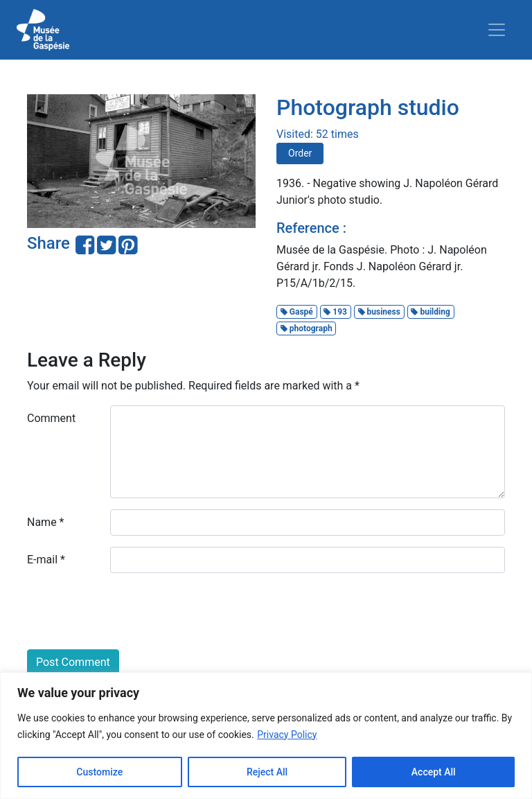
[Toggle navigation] (497, 30)
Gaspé (297, 312)
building (430, 312)
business (379, 312)
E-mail (46, 560)
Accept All (434, 772)
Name (46, 522)
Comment (51, 418)
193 (335, 312)
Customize (99, 772)
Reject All (267, 772)
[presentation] (132, 611)
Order (300, 153)
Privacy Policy (287, 735)
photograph (307, 328)
